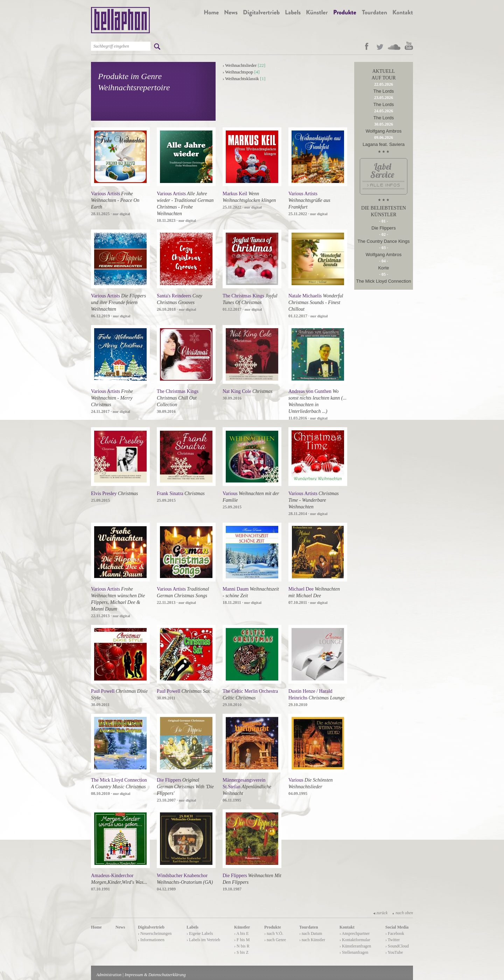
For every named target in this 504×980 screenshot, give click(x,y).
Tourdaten (309, 927)
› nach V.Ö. (274, 933)
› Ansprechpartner (355, 933)
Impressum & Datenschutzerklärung (155, 975)
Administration (109, 975)
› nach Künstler (312, 940)
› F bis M (242, 940)
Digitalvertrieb (151, 927)
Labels (192, 927)
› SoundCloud (397, 946)
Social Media (397, 927)
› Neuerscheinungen (155, 933)
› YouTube (394, 952)
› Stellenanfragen (354, 952)
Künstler (242, 927)
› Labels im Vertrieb (203, 940)
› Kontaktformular (355, 940)
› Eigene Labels (200, 933)
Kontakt (347, 927)
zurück (380, 913)
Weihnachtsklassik (242, 79)
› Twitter (393, 940)
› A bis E (241, 933)
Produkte (273, 927)
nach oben (402, 913)
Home (96, 927)
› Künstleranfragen (355, 946)
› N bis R (242, 946)
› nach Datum (311, 933)
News (120, 927)
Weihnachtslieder (241, 65)
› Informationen (151, 940)
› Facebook (395, 933)
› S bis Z (241, 952)
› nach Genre (275, 940)
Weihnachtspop (239, 72)
